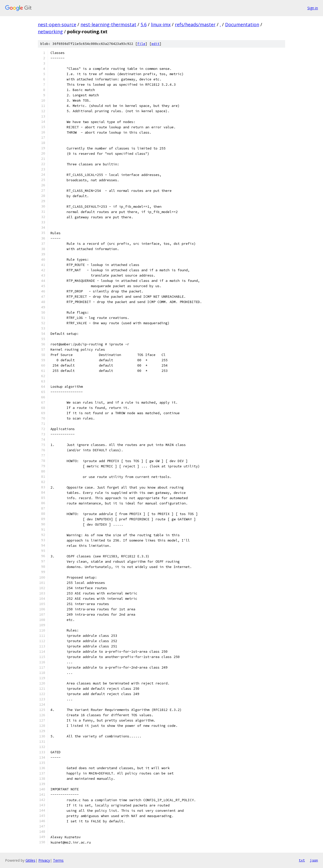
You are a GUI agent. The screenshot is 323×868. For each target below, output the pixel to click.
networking (50, 32)
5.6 (144, 24)
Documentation (242, 24)
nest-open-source (57, 24)
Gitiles (30, 860)
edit (155, 44)
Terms (58, 860)
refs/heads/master (195, 24)
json (314, 860)
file (141, 44)
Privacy (44, 860)
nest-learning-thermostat (108, 24)
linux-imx (161, 24)
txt (302, 860)
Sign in (313, 8)
